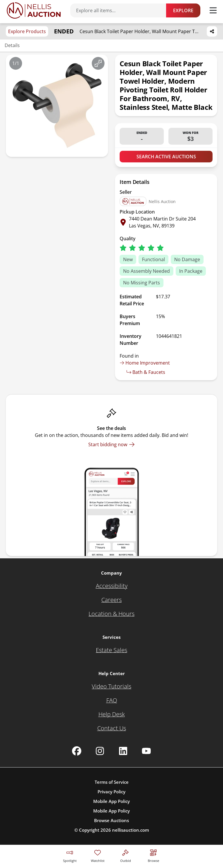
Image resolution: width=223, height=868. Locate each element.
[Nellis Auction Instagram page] (100, 751)
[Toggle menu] (213, 10)
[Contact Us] (112, 728)
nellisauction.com (131, 830)
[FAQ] (112, 700)
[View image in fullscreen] (98, 63)
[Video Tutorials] (111, 686)
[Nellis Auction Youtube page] (146, 751)
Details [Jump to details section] (12, 45)
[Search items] (121, 10)
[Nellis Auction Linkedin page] (123, 751)
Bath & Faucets (146, 372)
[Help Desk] (112, 714)
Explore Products (27, 31)
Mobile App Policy (111, 801)
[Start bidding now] (111, 444)
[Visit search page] (153, 855)
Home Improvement (145, 363)
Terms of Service (112, 782)
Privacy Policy (111, 792)
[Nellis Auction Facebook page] (77, 751)
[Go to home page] (34, 10)
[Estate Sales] (111, 650)
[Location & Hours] (111, 614)
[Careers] (111, 600)
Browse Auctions (111, 820)
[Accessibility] (112, 586)
